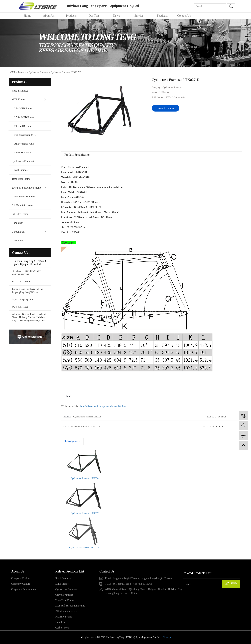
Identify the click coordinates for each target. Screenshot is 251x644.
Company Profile (20, 578)
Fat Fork (19, 241)
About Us (50, 16)
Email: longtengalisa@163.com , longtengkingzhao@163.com (138, 578)
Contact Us (185, 16)
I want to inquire (166, 108)
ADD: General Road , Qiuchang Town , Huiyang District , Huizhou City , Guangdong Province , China (144, 591)
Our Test (95, 16)
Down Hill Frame (23, 153)
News (118, 16)
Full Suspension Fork (25, 197)
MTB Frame (18, 99)
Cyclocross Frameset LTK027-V (85, 427)
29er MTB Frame (23, 126)
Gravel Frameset (21, 170)
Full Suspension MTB (25, 135)
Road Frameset (20, 91)
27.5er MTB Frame (24, 117)
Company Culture (21, 584)
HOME (12, 72)
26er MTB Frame (23, 108)
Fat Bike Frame (20, 214)
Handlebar (17, 223)
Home (28, 16)
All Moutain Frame (24, 144)
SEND (230, 584)
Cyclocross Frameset (23, 161)
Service (140, 16)
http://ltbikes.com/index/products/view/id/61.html (103, 406)
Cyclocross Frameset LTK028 (87, 417)
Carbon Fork (18, 232)
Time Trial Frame (21, 179)
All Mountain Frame (23, 205)
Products (73, 16)
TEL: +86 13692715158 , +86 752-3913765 (129, 584)
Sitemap (167, 637)
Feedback (163, 16)
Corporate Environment (24, 589)
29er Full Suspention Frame (27, 188)
